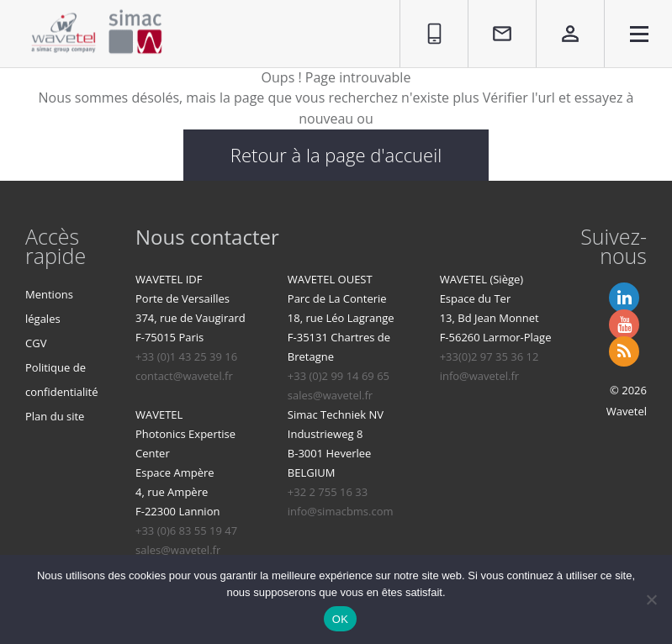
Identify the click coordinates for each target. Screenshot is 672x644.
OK (340, 619)
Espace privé (558, 19)
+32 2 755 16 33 (328, 492)
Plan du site (55, 416)
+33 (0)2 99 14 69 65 (339, 376)
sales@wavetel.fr (330, 395)
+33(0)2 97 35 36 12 (489, 356)
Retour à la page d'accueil (336, 155)
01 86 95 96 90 (427, 19)
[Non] (651, 599)
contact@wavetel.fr (184, 376)
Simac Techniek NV (336, 414)
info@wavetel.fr (480, 376)
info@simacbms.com (341, 511)
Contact (492, 9)
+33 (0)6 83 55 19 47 (186, 531)
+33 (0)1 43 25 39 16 (186, 356)
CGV (36, 343)
